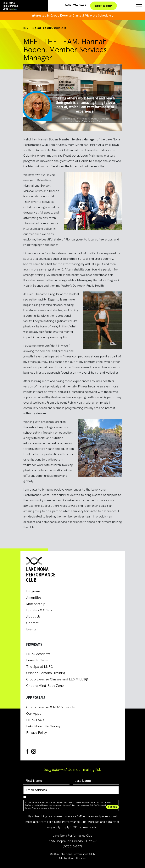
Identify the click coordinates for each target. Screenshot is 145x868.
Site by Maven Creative (73, 858)
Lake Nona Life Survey (43, 726)
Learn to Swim (37, 660)
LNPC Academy (38, 654)
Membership (36, 604)
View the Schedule (98, 16)
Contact (32, 623)
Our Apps (34, 714)
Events (31, 629)
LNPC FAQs (35, 720)
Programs (33, 591)
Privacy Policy (36, 733)
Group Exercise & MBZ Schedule (51, 707)
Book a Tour (103, 6)
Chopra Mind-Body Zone (45, 686)
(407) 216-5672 (76, 5)
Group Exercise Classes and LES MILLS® (57, 679)
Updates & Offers (39, 610)
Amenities (34, 598)
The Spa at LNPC (40, 667)
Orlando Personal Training (46, 673)
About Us (33, 617)
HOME (27, 28)
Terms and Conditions (50, 808)
